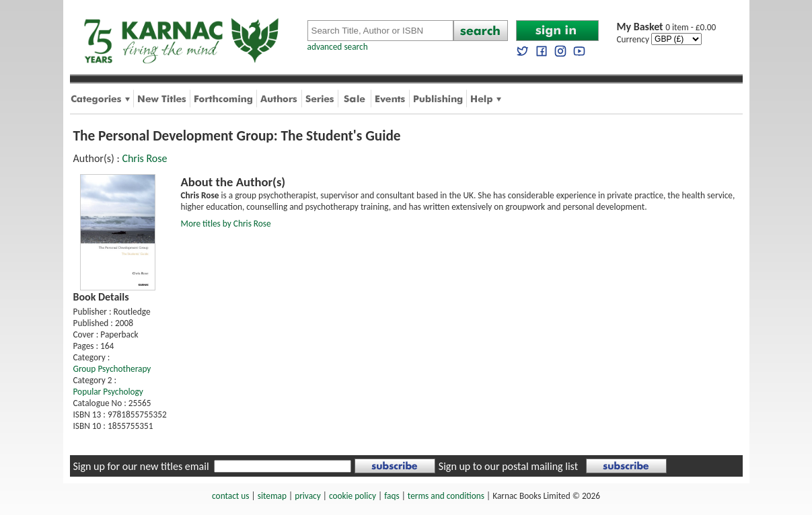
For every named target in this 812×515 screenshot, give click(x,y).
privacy (308, 496)
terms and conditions (446, 496)
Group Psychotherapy (112, 369)
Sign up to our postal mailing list (508, 466)
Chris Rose (144, 158)
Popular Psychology (108, 392)
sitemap (272, 496)
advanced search (338, 47)
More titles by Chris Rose (226, 224)
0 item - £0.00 (667, 27)
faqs (392, 496)
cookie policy (353, 496)
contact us (230, 496)
